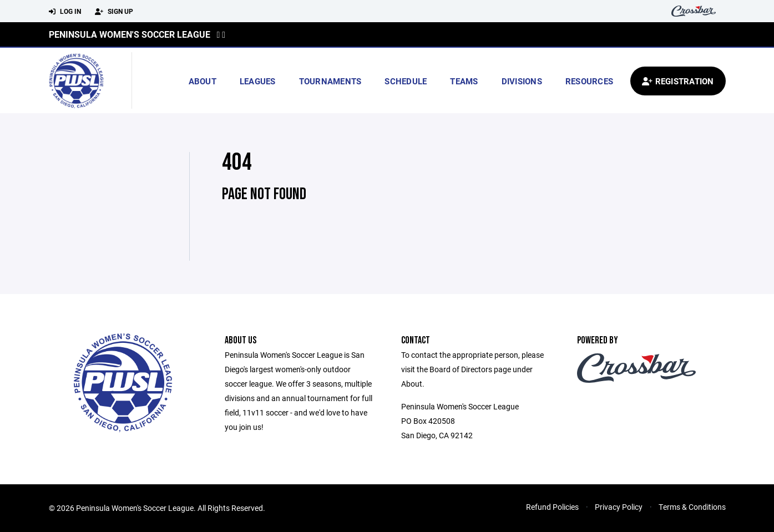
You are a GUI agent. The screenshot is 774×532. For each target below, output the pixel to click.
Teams (464, 81)
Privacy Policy (619, 507)
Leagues (258, 81)
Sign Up (114, 12)
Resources (589, 81)
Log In (65, 12)
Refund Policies (552, 507)
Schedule (406, 81)
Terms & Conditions (692, 507)
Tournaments (330, 81)
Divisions (522, 81)
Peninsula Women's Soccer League (130, 34)
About (203, 81)
